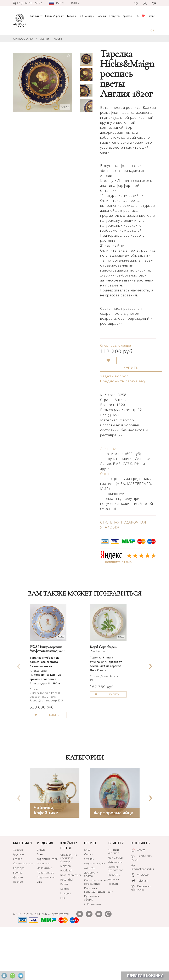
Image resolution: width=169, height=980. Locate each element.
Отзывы (89, 905)
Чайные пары (86, 16)
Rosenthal (67, 926)
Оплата (107, 474)
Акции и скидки (95, 910)
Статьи (151, 16)
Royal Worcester (71, 922)
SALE (140, 16)
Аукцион (90, 915)
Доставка (108, 449)
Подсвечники (46, 924)
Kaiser (64, 931)
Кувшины (43, 910)
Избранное (115, 909)
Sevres (65, 935)
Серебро (19, 915)
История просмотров (116, 915)
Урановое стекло (24, 910)
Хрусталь (128, 16)
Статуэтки (115, 16)
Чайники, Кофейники (46, 857)
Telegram (140, 927)
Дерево (18, 924)
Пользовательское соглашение (96, 929)
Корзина (113, 926)
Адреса (138, 897)
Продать (113, 930)
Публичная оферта (92, 944)
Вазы (40, 901)
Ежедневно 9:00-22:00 (141, 935)
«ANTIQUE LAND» (23, 39)
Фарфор (71, 16)
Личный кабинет (113, 898)
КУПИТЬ (131, 368)
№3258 (58, 39)
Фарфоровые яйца (114, 859)
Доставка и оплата (91, 921)
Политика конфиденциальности (96, 937)
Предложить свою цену (123, 381)
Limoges (66, 940)
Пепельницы (46, 919)
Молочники (44, 915)
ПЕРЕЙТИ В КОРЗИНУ (145, 976)
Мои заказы (116, 904)
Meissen (66, 912)
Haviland (66, 917)
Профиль (114, 921)
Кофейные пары (47, 905)
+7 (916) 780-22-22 (142, 905)
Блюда (41, 896)
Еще (40, 928)
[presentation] (19, 687)
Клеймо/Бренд (55, 16)
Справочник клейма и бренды (69, 905)
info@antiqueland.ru (143, 914)
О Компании (93, 951)
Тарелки (102, 16)
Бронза (18, 919)
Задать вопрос (114, 376)
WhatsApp (140, 921)
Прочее (18, 928)
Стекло (18, 905)
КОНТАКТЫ (141, 889)
